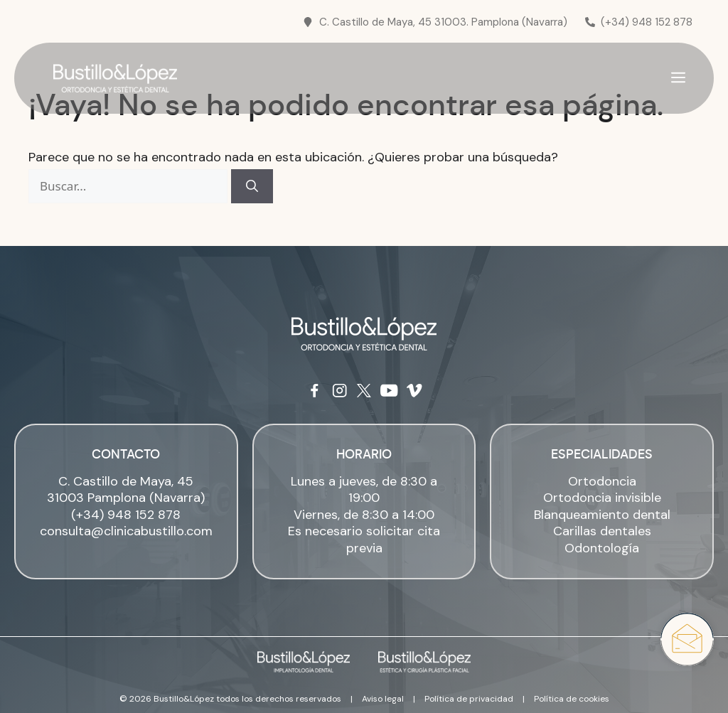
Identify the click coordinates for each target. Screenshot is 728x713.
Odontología (602, 548)
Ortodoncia (602, 481)
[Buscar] (252, 186)
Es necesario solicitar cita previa (364, 539)
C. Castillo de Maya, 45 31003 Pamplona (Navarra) (126, 489)
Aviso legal (383, 699)
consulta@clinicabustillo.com (126, 531)
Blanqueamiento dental (602, 515)
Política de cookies (572, 699)
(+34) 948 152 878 (126, 515)
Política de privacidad (469, 699)
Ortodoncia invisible (602, 498)
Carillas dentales (602, 531)
